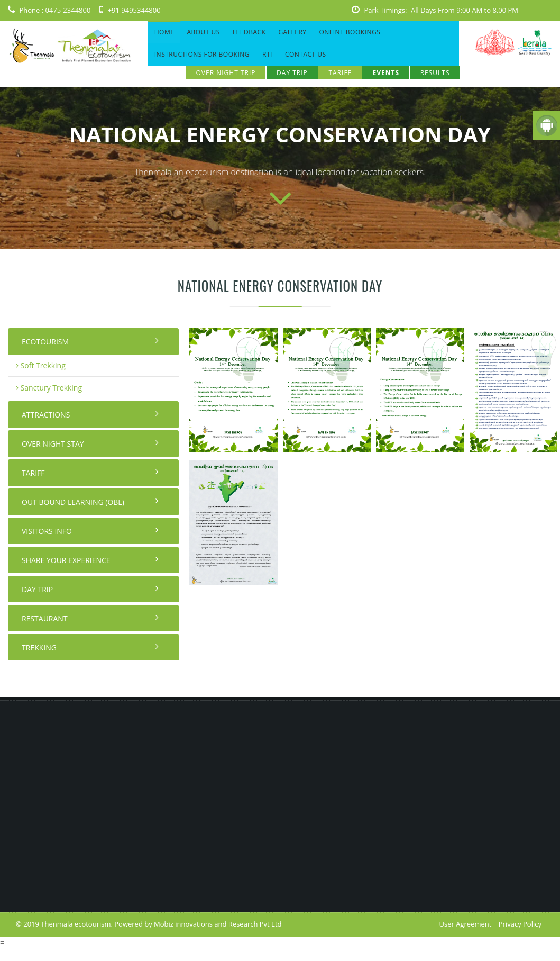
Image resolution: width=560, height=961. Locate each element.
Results (435, 73)
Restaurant (90, 618)
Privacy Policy (520, 924)
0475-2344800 (68, 10)
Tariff (340, 73)
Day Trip (292, 73)
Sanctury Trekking (49, 388)
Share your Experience (90, 560)
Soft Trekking (41, 365)
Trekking (90, 647)
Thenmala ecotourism (76, 924)
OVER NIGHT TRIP (226, 73)
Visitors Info (90, 531)
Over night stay (90, 443)
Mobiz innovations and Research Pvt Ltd (218, 924)
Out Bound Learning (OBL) (90, 502)
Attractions (90, 414)
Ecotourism (90, 341)
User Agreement (466, 924)
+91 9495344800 (134, 10)
